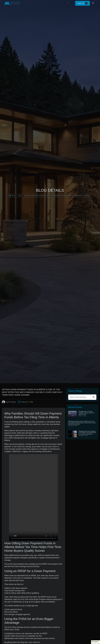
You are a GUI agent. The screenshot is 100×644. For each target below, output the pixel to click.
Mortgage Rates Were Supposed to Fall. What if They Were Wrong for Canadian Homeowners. (87, 433)
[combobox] (79, 397)
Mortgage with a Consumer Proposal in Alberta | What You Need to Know (87, 413)
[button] (69, 2)
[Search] (94, 397)
